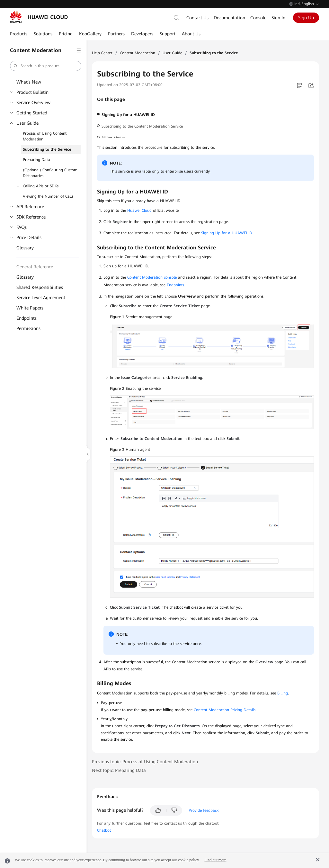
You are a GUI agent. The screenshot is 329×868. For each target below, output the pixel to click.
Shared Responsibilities (40, 287)
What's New (29, 82)
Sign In (278, 18)
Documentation (229, 18)
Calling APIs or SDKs (41, 186)
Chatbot (104, 830)
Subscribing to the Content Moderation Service (142, 126)
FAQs (22, 227)
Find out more (215, 860)
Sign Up (306, 18)
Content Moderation (138, 53)
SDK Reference (31, 217)
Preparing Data (36, 160)
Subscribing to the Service (47, 149)
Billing (283, 693)
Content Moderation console (152, 277)
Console (258, 18)
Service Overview (33, 103)
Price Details (29, 237)
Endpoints (27, 318)
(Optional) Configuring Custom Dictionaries (50, 173)
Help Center (102, 53)
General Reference (35, 267)
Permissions (28, 328)
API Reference (30, 207)
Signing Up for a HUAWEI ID (128, 115)
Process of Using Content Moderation (45, 136)
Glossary (25, 248)
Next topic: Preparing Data (119, 770)
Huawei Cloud (139, 210)
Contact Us (197, 18)
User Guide (27, 123)
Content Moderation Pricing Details (225, 710)
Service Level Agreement (41, 298)
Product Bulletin (32, 92)
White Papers (30, 308)
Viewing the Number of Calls (48, 196)
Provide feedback (204, 810)
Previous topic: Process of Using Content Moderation (145, 762)
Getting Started (32, 113)
